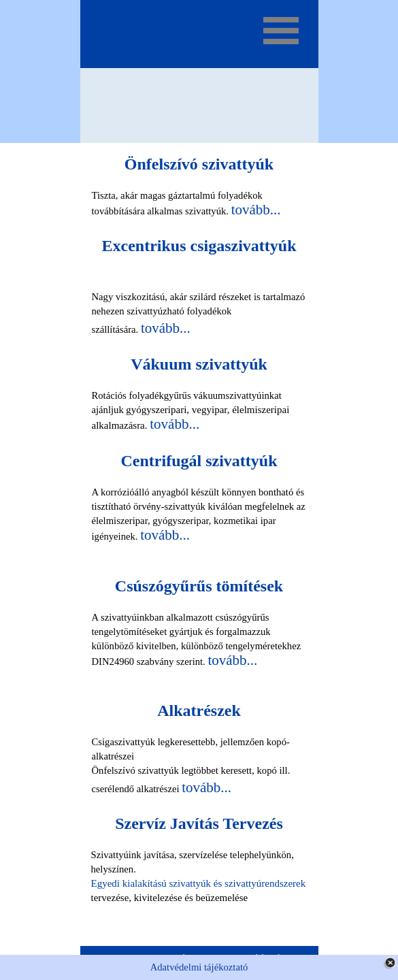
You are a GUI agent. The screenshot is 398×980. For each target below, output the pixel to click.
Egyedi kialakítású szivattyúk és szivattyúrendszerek (199, 883)
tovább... (256, 210)
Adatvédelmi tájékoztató (199, 967)
